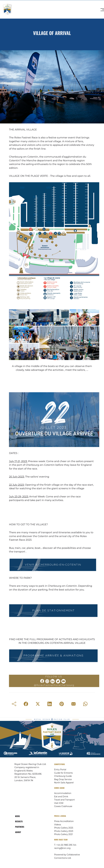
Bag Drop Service (63, 779)
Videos (58, 825)
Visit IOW (59, 803)
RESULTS (19, 821)
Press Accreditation (64, 821)
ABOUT (18, 832)
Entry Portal (60, 770)
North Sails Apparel (64, 783)
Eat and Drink (61, 797)
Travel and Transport (65, 800)
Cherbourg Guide (63, 776)
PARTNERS (20, 827)
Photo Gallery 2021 (63, 834)
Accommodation (63, 793)
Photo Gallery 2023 (64, 831)
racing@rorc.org (62, 848)
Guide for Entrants (63, 773)
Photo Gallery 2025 (64, 828)
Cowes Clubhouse (63, 806)
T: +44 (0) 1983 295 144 (65, 845)
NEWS (18, 816)
